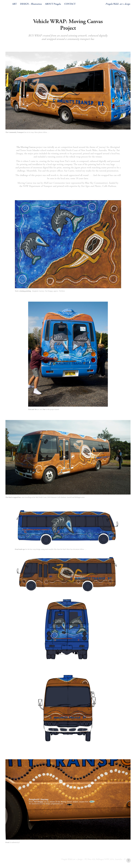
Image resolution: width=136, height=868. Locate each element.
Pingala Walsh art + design (118, 4)
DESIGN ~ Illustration (31, 4)
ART (14, 4)
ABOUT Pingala (53, 4)
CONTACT (70, 4)
